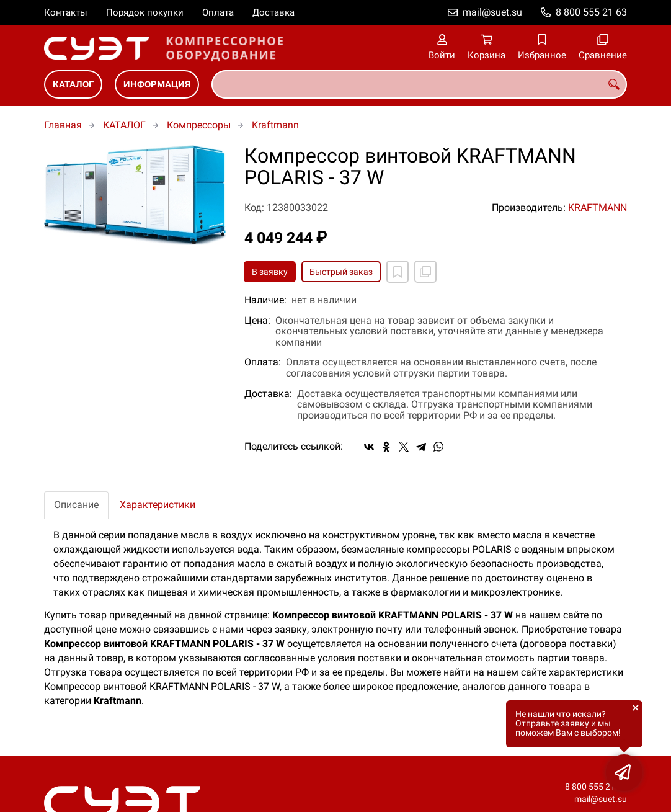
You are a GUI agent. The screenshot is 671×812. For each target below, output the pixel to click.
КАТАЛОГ (73, 84)
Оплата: (263, 362)
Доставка (273, 12)
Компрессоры (199, 125)
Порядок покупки (145, 12)
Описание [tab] (76, 505)
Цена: (257, 321)
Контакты (66, 12)
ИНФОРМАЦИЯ (157, 84)
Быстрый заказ (341, 272)
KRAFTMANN (598, 207)
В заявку (270, 272)
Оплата (218, 12)
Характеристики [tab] (158, 505)
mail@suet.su (492, 12)
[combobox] (419, 84)
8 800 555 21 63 (591, 12)
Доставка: (268, 394)
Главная (63, 125)
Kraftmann (275, 125)
